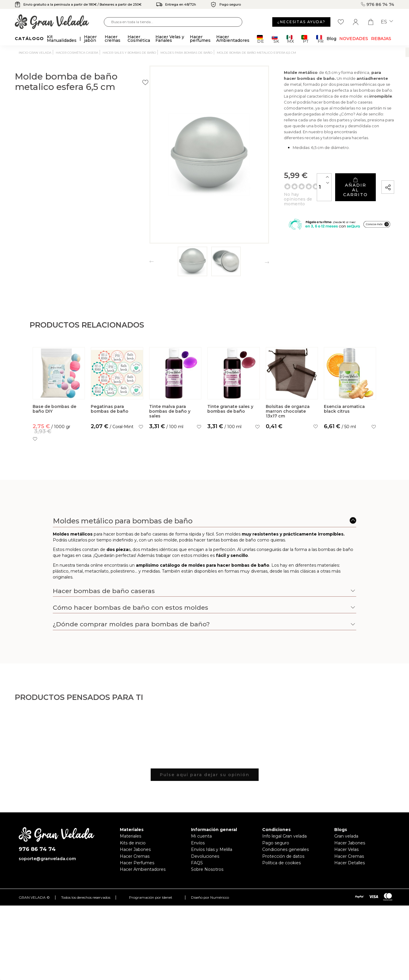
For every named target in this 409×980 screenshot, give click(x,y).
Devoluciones (205, 856)
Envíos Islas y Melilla (212, 849)
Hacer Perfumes (137, 863)
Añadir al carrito (334, 191)
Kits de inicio (133, 843)
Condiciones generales (285, 849)
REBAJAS (381, 39)
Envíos (198, 843)
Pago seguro (276, 843)
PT (305, 39)
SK (275, 39)
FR (320, 39)
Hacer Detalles (350, 863)
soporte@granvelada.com (47, 859)
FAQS (197, 863)
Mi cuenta (201, 836)
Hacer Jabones (135, 849)
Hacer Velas (346, 849)
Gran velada (346, 836)
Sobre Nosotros (207, 869)
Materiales (131, 836)
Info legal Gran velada (284, 836)
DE (261, 39)
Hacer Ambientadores (143, 869)
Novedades (354, 39)
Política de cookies (281, 863)
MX (290, 39)
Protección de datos (283, 856)
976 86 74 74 (378, 4)
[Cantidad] (282, 191)
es (387, 22)
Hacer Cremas (135, 856)
